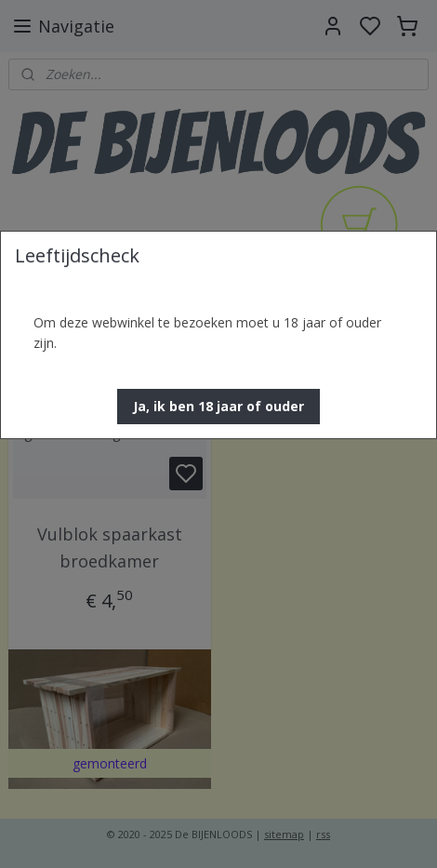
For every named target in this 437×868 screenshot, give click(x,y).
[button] (218, 407)
